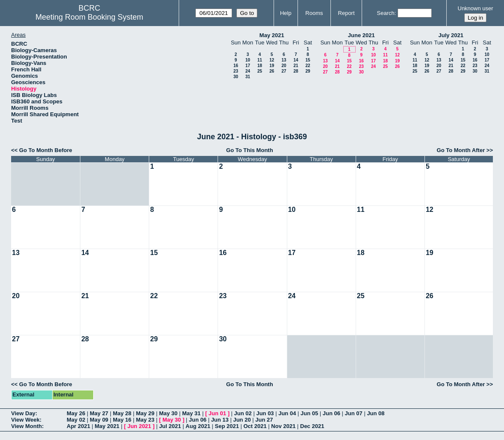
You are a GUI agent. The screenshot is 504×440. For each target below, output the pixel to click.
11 (260, 60)
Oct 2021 (255, 426)
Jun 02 (243, 413)
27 (284, 71)
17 (248, 66)
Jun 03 (265, 413)
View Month (27, 426)
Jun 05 (309, 413)
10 (248, 60)
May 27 (99, 413)
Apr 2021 (78, 426)
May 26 (76, 413)
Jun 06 (332, 413)
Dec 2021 (312, 426)
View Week (25, 420)
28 (296, 71)
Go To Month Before (46, 150)
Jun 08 (376, 413)
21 (296, 66)
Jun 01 (217, 413)
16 (236, 66)
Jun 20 (242, 420)
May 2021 (272, 35)
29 (308, 71)
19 (272, 66)
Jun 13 (220, 420)
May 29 (145, 413)
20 (284, 66)
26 (272, 71)
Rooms (314, 13)
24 (248, 71)
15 (308, 60)
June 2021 (361, 35)
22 (308, 66)
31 (248, 77)
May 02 (76, 420)
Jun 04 (287, 413)
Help (286, 13)
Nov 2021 (283, 426)
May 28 (122, 413)
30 (236, 77)
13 (284, 60)
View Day (23, 413)
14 (296, 60)
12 (272, 60)
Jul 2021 (170, 426)
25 (260, 71)
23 (236, 71)
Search (386, 13)
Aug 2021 (198, 426)
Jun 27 (264, 420)
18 (260, 66)
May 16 (122, 420)
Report (346, 13)
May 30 (168, 413)
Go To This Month (250, 150)
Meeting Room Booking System (89, 17)
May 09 (99, 420)
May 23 (145, 420)
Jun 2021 (139, 426)
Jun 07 (354, 413)
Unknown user (476, 8)
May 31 (191, 413)
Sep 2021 (227, 426)
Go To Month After (461, 150)
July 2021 (451, 35)
